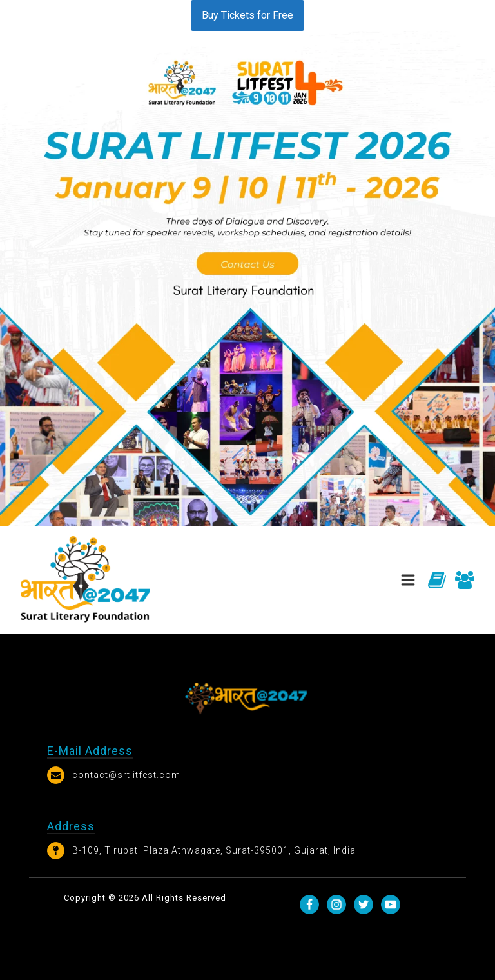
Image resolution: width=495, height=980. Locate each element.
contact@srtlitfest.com (126, 775)
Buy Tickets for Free (247, 15)
